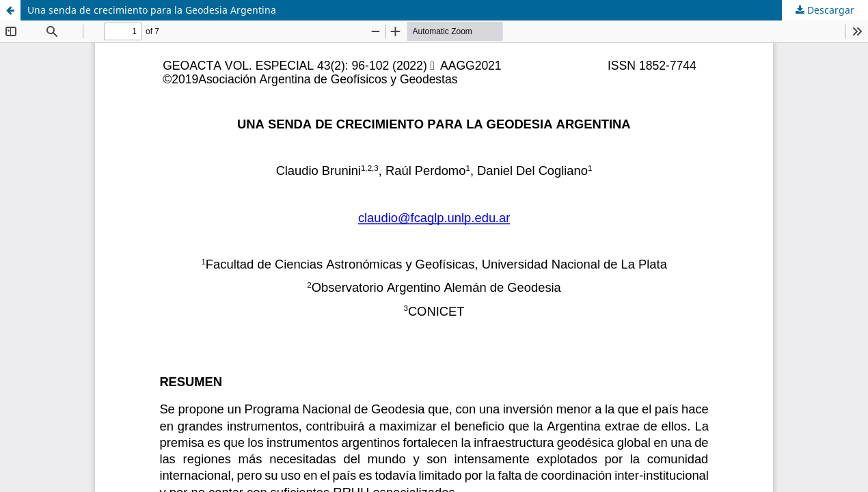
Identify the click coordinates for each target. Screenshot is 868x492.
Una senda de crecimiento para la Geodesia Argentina (152, 10)
